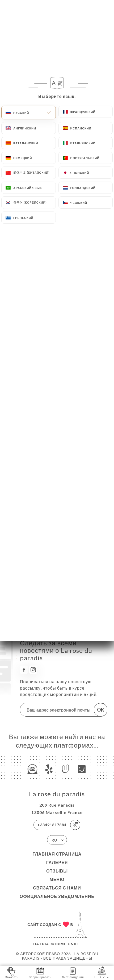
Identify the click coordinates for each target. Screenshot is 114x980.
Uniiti (74, 944)
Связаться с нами (57, 888)
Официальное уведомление (57, 896)
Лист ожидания (73, 972)
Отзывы (57, 871)
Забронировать (40, 972)
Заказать (12, 972)
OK (101, 710)
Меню (57, 879)
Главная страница (57, 854)
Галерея (57, 862)
